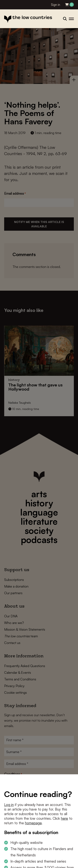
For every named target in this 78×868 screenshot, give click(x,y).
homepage (33, 823)
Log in (9, 805)
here (64, 818)
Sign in (56, 5)
